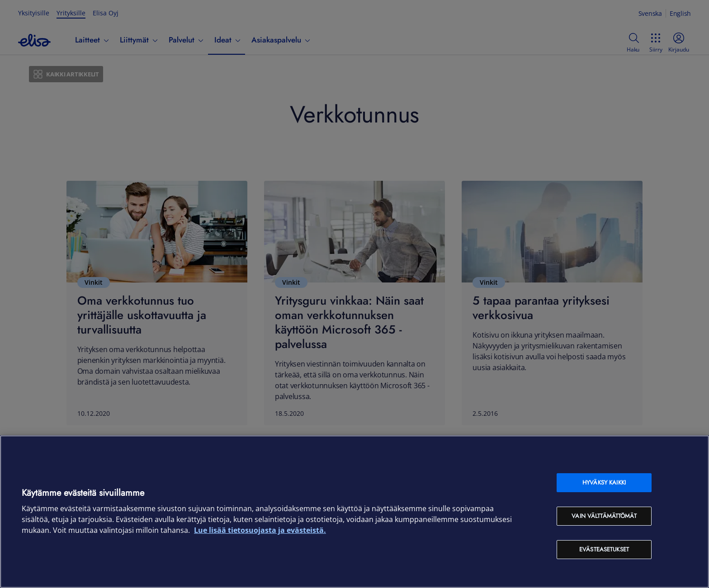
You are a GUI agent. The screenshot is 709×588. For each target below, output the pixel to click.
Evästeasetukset (604, 549)
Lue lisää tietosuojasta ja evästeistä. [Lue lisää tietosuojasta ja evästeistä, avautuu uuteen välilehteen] (260, 530)
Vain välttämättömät (604, 516)
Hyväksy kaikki (604, 482)
